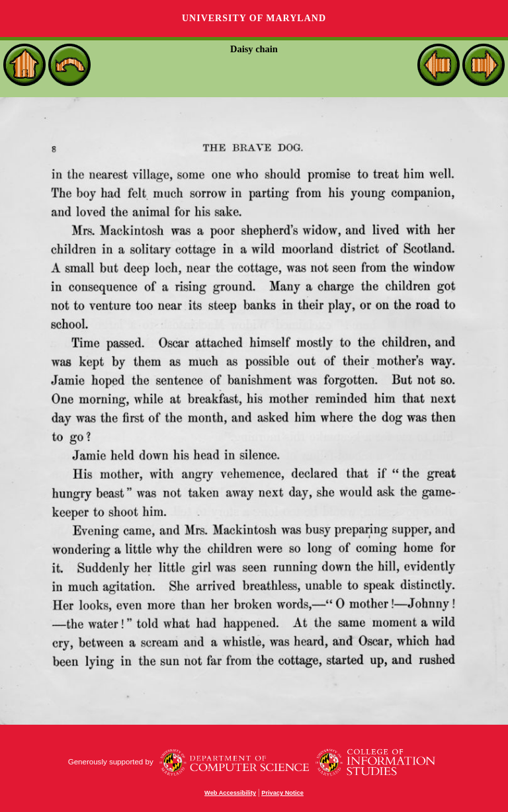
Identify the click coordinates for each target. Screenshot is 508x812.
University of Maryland (254, 18)
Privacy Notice (282, 793)
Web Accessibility (230, 793)
